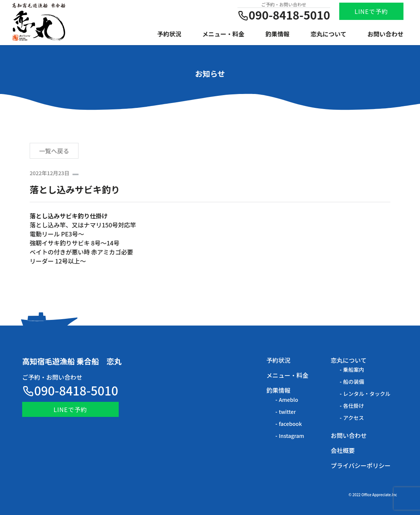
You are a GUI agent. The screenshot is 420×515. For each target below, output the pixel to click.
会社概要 (343, 450)
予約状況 (169, 34)
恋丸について (329, 34)
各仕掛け (354, 406)
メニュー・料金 (224, 34)
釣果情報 (278, 34)
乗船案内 (354, 370)
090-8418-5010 (70, 390)
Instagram (291, 436)
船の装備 (354, 382)
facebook (290, 424)
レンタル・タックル (367, 394)
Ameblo (288, 400)
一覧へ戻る (54, 151)
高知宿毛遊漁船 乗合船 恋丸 (72, 361)
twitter (287, 412)
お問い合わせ (385, 34)
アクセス (353, 418)
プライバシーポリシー (361, 465)
